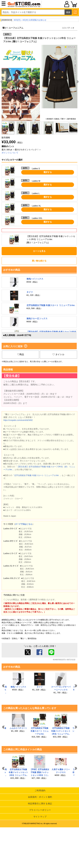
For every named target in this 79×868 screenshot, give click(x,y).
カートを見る (39, 251)
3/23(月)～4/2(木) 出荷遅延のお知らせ (30, 20)
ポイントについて (10, 153)
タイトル (58, 354)
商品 (21, 354)
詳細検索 (75, 12)
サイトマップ (40, 817)
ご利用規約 (40, 790)
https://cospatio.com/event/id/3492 (18, 420)
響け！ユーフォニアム (13, 28)
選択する (48, 172)
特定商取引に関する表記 (40, 804)
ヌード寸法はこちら (24, 524)
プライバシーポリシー (40, 810)
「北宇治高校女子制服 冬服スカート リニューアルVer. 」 (37, 475)
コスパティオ (68, 28)
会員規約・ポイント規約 (40, 797)
